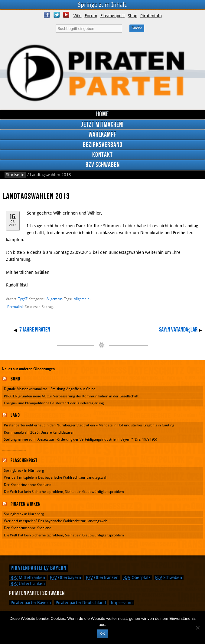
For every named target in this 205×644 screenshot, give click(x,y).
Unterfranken (28, 584)
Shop (133, 16)
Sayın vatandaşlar (178, 330)
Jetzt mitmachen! (102, 125)
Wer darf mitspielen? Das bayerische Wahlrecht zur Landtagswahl (56, 477)
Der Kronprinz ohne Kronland (28, 485)
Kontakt (102, 155)
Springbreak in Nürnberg (24, 471)
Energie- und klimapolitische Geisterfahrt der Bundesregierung (54, 403)
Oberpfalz (137, 578)
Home (102, 114)
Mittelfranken (28, 578)
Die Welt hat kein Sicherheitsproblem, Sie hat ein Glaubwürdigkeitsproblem (64, 492)
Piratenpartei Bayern (39, 568)
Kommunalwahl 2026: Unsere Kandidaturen (39, 432)
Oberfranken (102, 578)
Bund (15, 379)
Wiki (78, 16)
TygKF (23, 299)
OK (102, 633)
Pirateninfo (151, 16)
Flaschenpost (113, 16)
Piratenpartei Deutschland (81, 603)
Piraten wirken (26, 504)
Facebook (47, 15)
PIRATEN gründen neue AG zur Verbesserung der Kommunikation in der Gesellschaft (71, 396)
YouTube (66, 15)
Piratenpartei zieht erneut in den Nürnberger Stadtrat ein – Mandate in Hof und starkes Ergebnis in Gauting (89, 425)
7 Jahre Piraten (35, 330)
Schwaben (169, 578)
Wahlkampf (102, 135)
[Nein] (197, 628)
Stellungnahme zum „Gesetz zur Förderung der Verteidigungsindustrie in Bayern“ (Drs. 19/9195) (81, 439)
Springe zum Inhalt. (103, 5)
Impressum (122, 603)
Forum (91, 16)
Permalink (15, 307)
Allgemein (54, 299)
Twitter (57, 15)
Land (15, 415)
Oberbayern (65, 578)
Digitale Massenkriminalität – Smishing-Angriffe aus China (50, 389)
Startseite (15, 175)
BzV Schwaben (103, 165)
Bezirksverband (103, 145)
